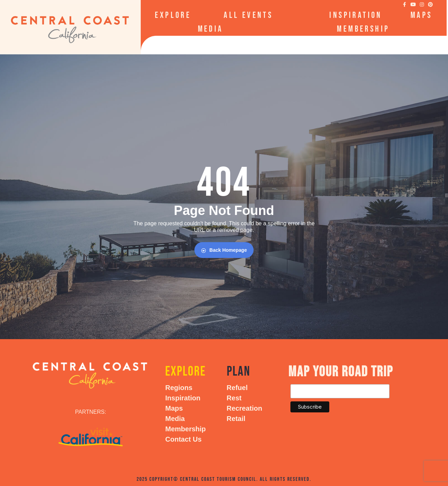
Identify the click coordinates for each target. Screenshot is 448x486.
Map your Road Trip (341, 372)
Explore (175, 15)
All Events (248, 15)
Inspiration (356, 15)
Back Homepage (224, 250)
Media (211, 29)
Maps (422, 15)
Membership (363, 29)
